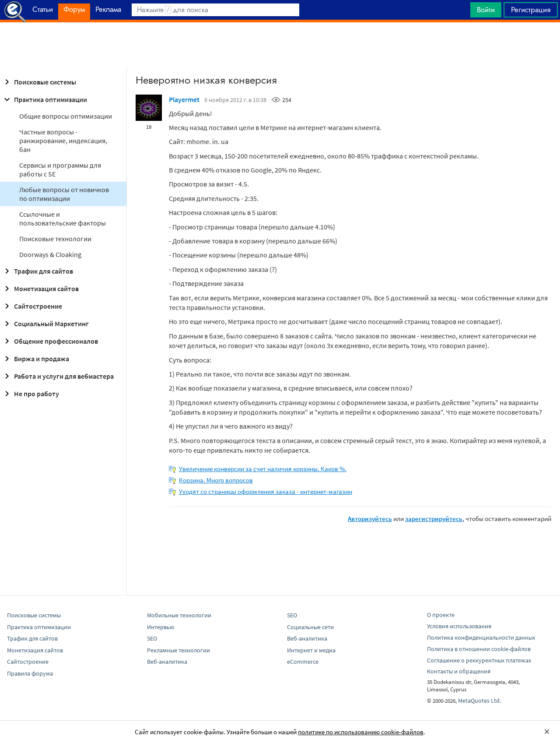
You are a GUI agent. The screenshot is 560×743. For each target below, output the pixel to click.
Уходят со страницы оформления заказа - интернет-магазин (266, 491)
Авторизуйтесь (370, 519)
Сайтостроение (32, 306)
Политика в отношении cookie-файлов (479, 649)
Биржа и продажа (35, 359)
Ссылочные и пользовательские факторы (63, 218)
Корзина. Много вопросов (216, 480)
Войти (486, 10)
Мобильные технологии (179, 615)
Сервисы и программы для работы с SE (60, 169)
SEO (152, 638)
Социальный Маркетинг (45, 324)
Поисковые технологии (55, 239)
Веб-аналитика (167, 662)
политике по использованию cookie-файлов (361, 732)
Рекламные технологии (178, 650)
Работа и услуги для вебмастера (58, 376)
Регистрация (531, 10)
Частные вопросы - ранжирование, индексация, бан (63, 141)
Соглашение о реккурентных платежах (479, 660)
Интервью (161, 627)
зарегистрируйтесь (434, 519)
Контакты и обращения (459, 671)
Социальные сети (310, 627)
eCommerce (303, 662)
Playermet (184, 99)
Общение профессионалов (50, 341)
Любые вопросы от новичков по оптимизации (64, 194)
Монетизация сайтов (40, 289)
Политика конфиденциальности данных (481, 637)
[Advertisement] (280, 44)
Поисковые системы (39, 82)
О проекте (441, 615)
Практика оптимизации (44, 99)
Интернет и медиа (311, 650)
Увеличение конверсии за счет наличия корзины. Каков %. (263, 469)
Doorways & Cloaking (50, 254)
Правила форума (30, 673)
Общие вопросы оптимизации (66, 116)
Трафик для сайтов (37, 271)
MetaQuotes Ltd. (479, 701)
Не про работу (30, 394)
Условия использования (459, 626)
